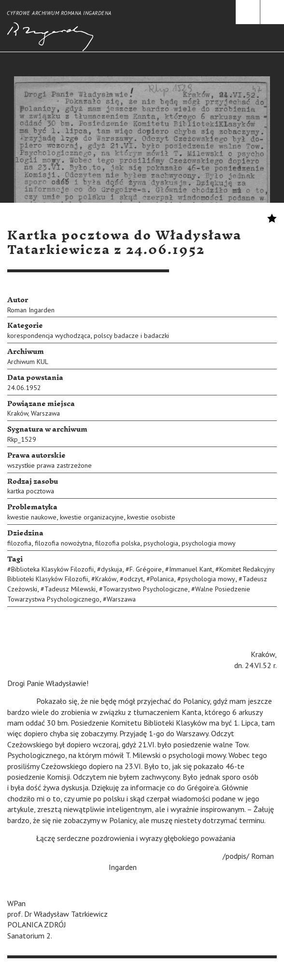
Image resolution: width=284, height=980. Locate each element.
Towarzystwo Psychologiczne (145, 589)
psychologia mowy (209, 543)
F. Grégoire (146, 569)
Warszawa (45, 413)
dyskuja (112, 569)
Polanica (162, 579)
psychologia (161, 543)
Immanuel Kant (191, 569)
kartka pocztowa (31, 491)
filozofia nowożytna (63, 543)
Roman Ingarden (31, 310)
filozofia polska (118, 543)
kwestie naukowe (32, 517)
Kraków (18, 413)
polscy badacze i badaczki (131, 336)
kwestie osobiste (151, 517)
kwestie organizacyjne (92, 517)
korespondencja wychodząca (49, 336)
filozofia (19, 543)
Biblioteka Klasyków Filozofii (52, 569)
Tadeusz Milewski (70, 589)
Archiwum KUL (28, 362)
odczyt (133, 579)
